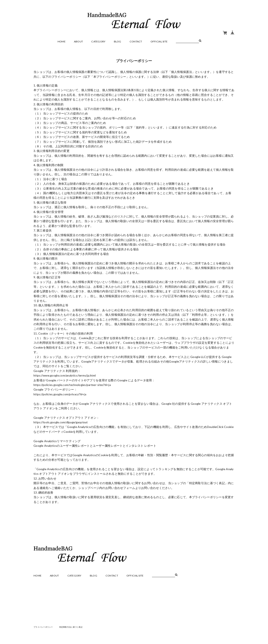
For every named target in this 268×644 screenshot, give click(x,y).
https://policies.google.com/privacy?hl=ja (61, 394)
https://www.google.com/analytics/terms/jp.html (67, 375)
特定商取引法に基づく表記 (74, 627)
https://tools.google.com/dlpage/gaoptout (62, 422)
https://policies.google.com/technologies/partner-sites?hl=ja (75, 385)
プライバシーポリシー (44, 627)
